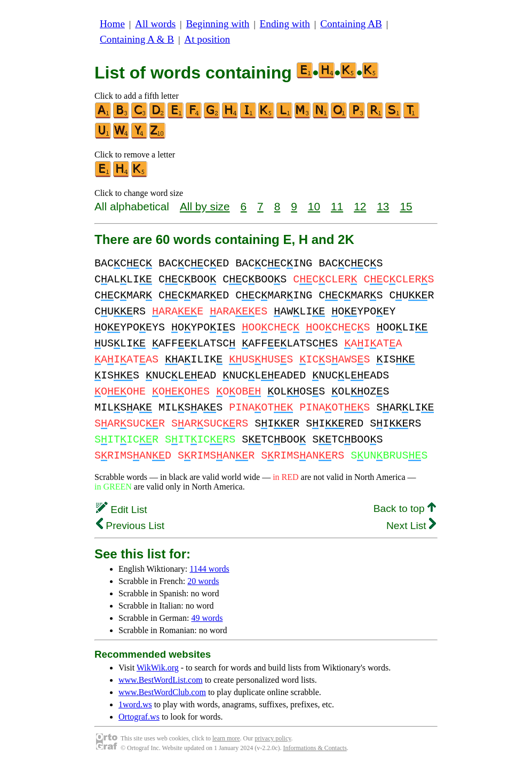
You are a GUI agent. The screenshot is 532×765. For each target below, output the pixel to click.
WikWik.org (158, 668)
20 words (203, 581)
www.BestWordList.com (161, 680)
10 (314, 206)
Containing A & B (137, 39)
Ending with (285, 24)
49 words (207, 618)
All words (155, 24)
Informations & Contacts (315, 748)
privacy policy (273, 738)
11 (337, 206)
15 (406, 206)
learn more (226, 738)
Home (112, 24)
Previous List (130, 526)
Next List (411, 526)
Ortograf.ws (139, 717)
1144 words (209, 569)
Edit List (122, 510)
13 (383, 206)
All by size (205, 206)
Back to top (405, 508)
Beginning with (218, 24)
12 (360, 206)
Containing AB (351, 24)
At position (207, 39)
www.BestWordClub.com (162, 692)
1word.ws (135, 704)
